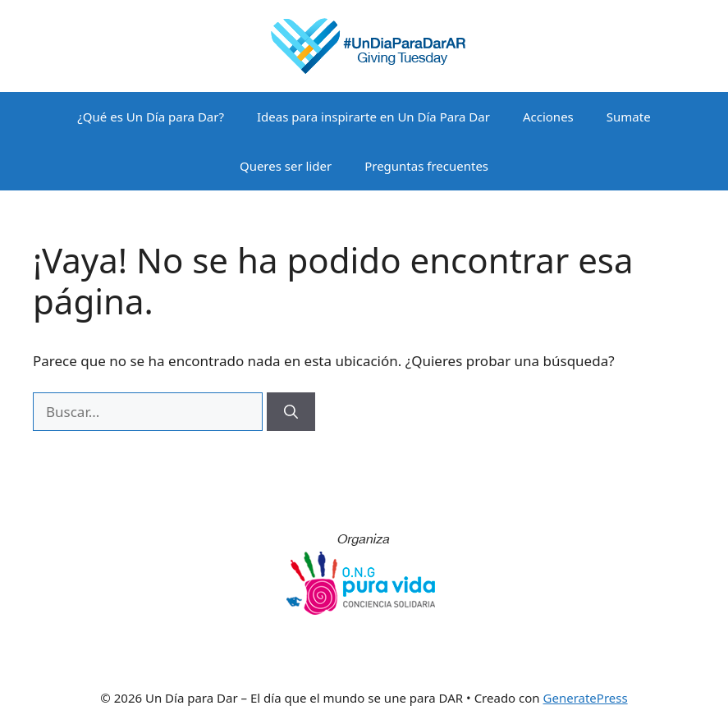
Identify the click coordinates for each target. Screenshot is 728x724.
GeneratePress (586, 698)
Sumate (629, 117)
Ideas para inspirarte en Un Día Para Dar (373, 117)
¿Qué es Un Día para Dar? (151, 117)
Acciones (548, 117)
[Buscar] (291, 412)
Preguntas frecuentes (426, 166)
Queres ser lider (286, 166)
